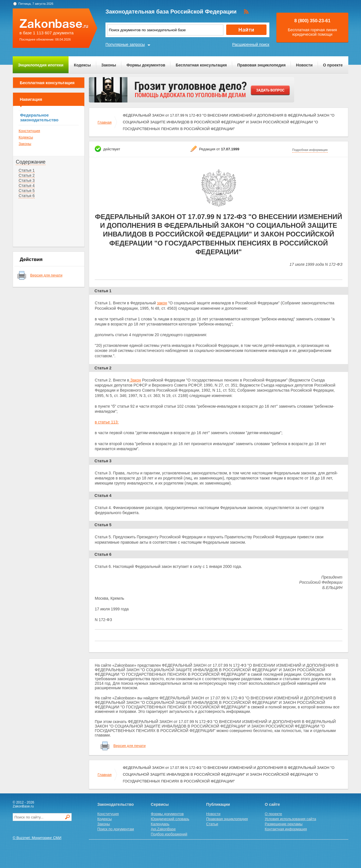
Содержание (31, 162)
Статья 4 (27, 186)
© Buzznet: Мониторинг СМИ (37, 838)
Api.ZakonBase (163, 829)
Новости (304, 65)
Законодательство (115, 804)
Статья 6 (27, 196)
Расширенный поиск (251, 44)
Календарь (160, 824)
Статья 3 (27, 180)
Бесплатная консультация (201, 65)
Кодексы (82, 65)
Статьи (212, 824)
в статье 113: (107, 422)
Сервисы (160, 804)
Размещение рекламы (284, 824)
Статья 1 (27, 170)
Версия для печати (46, 275)
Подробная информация (310, 150)
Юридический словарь (170, 819)
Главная (104, 122)
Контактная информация (286, 829)
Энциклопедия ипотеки (41, 65)
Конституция (29, 131)
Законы (109, 65)
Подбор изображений (169, 834)
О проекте (333, 65)
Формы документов (146, 65)
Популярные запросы (125, 44)
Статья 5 (27, 191)
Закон (135, 380)
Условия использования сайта (290, 819)
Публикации (218, 804)
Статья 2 (27, 175)
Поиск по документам (116, 829)
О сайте (272, 804)
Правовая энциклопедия (261, 65)
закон (162, 303)
